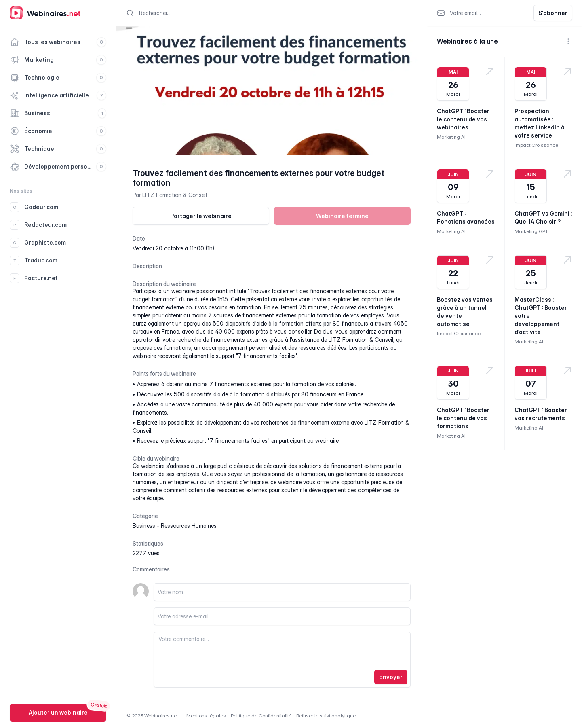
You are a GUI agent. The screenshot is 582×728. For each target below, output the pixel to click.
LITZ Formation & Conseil (175, 195)
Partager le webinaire (201, 216)
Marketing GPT (531, 231)
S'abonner (553, 13)
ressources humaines (189, 526)
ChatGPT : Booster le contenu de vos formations (463, 418)
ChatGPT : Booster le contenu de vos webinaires (463, 119)
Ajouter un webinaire (58, 712)
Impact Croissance (536, 145)
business (144, 526)
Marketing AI (451, 137)
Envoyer (391, 677)
